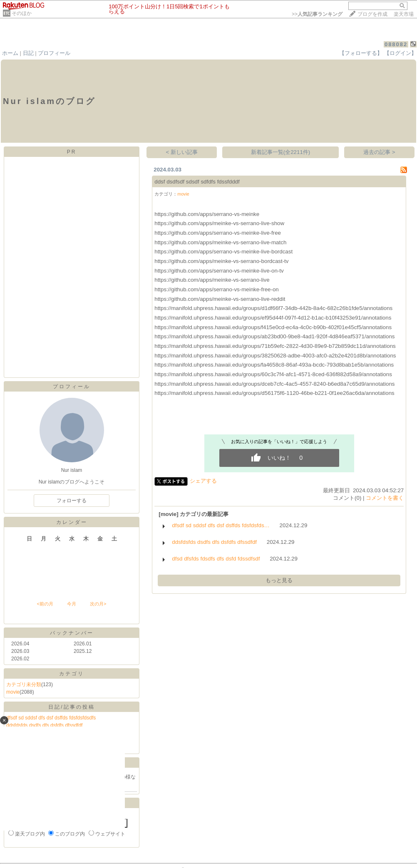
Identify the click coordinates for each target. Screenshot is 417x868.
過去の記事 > (379, 152)
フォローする (72, 501)
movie (13, 692)
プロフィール (54, 53)
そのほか (22, 13)
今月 (72, 604)
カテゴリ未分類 (24, 684)
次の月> (98, 604)
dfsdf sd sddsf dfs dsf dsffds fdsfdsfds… (221, 525)
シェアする (203, 481)
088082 (396, 44)
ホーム (10, 53)
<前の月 (45, 604)
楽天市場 (404, 14)
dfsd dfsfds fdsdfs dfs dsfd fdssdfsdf (216, 559)
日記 (28, 53)
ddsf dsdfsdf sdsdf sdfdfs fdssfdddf (197, 182)
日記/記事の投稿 (71, 707)
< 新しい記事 (182, 152)
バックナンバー (72, 633)
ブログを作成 (372, 14)
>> (317, 14)
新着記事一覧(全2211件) (281, 152)
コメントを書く (385, 498)
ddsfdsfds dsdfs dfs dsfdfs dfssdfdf (214, 542)
